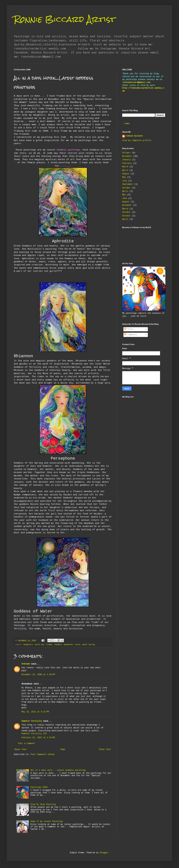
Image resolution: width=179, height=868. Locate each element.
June (125, 198)
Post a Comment (27, 744)
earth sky (39, 645)
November (127, 156)
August (126, 174)
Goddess (58, 645)
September (128, 184)
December (127, 205)
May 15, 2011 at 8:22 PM (35, 712)
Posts (129, 329)
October (126, 153)
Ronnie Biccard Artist (65, 19)
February (127, 163)
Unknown (26, 664)
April (125, 170)
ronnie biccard (134, 136)
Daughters (28, 645)
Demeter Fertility (32, 721)
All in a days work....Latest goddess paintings (58, 770)
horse (78, 645)
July (125, 181)
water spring (88, 645)
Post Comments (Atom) (43, 755)
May (124, 177)
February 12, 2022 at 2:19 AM (38, 738)
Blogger (104, 853)
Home (63, 750)
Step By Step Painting (43, 805)
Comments (131, 335)
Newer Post (21, 750)
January (126, 160)
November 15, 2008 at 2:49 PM (38, 675)
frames (49, 645)
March (125, 167)
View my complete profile (137, 141)
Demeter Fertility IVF (34, 734)
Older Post (105, 750)
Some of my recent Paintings (47, 822)
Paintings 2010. (40, 787)
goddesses (68, 645)
